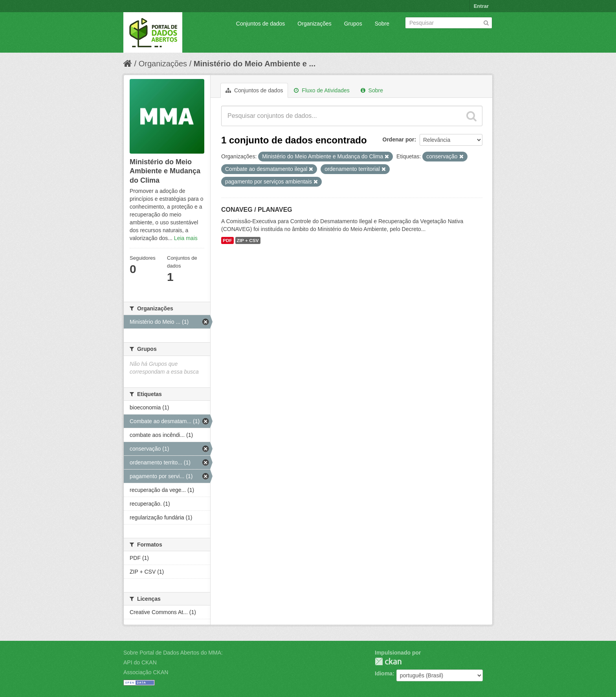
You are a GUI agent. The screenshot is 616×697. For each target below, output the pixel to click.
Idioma (384, 673)
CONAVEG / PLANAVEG (257, 210)
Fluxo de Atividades (322, 90)
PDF (227, 240)
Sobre (382, 24)
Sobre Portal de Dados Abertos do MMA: (173, 653)
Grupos (353, 24)
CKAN (388, 661)
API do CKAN (140, 662)
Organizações (314, 24)
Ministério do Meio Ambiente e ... (255, 64)
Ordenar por (399, 139)
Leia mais (186, 238)
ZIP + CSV (248, 240)
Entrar (481, 6)
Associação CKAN (146, 672)
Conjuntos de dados (261, 24)
